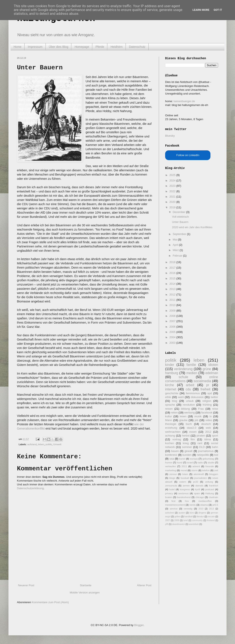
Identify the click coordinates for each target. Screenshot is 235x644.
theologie (171, 424)
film (193, 439)
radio (200, 462)
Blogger (139, 625)
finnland (211, 520)
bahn (215, 447)
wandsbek (194, 524)
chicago (200, 497)
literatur (200, 517)
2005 (173, 332)
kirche (170, 385)
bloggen (214, 474)
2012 (173, 295)
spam (197, 493)
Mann (169, 420)
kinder (170, 365)
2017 (173, 268)
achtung (170, 436)
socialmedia (202, 381)
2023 (173, 186)
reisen (169, 409)
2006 (173, 327)
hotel (172, 489)
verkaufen (171, 466)
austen (182, 513)
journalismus (206, 451)
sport (215, 436)
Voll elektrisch (180, 217)
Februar (178, 256)
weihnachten (173, 432)
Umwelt (57, 444)
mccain (211, 517)
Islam (185, 474)
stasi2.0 (191, 428)
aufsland (32, 444)
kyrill (198, 489)
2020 (173, 202)
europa (194, 459)
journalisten (201, 478)
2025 (173, 175)
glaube (183, 420)
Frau (201, 409)
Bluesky (170, 136)
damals (199, 485)
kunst (182, 459)
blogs (172, 478)
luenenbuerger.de (184, 101)
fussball (185, 478)
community (197, 520)
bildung (185, 409)
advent (196, 466)
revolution (189, 405)
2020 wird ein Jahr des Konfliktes (192, 227)
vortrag (177, 439)
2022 (173, 191)
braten (169, 497)
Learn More (201, 10)
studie (211, 462)
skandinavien (179, 524)
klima (207, 439)
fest (173, 501)
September (180, 234)
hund (180, 462)
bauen (175, 451)
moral (184, 470)
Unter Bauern (180, 222)
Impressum (35, 47)
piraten (201, 436)
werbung (189, 413)
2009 (173, 311)
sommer (187, 447)
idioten (213, 365)
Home (17, 47)
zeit (216, 470)
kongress (185, 489)
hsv (187, 501)
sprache (170, 405)
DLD (202, 447)
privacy (169, 493)
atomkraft (199, 474)
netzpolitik (203, 455)
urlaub (190, 401)
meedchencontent (175, 505)
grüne (207, 369)
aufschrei (170, 513)
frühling (207, 405)
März (176, 250)
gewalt (188, 451)
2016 (173, 273)
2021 (173, 197)
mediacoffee (205, 501)
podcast (210, 489)
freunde (210, 466)
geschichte (172, 393)
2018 (173, 262)
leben (41, 444)
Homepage (82, 47)
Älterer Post (144, 585)
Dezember (180, 212)
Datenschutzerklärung (30, 488)
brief (186, 520)
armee (186, 485)
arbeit (190, 385)
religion (207, 401)
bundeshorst (184, 497)
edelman (212, 373)
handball (188, 517)
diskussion (197, 397)
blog (175, 401)
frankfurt (214, 485)
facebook (207, 413)
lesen (183, 416)
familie (191, 365)
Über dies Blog (59, 47)
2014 (173, 284)
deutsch (206, 424)
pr (208, 385)
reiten (174, 413)
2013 (173, 289)
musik (198, 416)
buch (189, 424)
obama (204, 505)
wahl (181, 397)
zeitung (209, 482)
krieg (186, 443)
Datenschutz (137, 47)
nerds (193, 505)
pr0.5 (215, 505)
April (176, 245)
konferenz (171, 455)
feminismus (193, 393)
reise (215, 409)
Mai (175, 240)
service (174, 509)
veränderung (183, 369)
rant (200, 443)
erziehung (171, 428)
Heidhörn (117, 47)
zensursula (171, 485)
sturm (194, 470)
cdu (188, 389)
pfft (167, 524)
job (196, 420)
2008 (173, 316)
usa (172, 459)
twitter (214, 397)
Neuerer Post (26, 585)
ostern (183, 482)
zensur (173, 474)
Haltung (210, 493)
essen (193, 432)
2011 (173, 300)
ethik (168, 397)
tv (211, 416)
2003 (173, 343)
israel (190, 462)
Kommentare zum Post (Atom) (50, 602)
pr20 (196, 482)
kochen (170, 443)
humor (169, 462)
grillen (177, 517)
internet (171, 389)
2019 (173, 207)
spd (210, 393)
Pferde (100, 47)
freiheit (205, 389)
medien (192, 373)
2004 (173, 337)
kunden (187, 455)
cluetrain (213, 497)
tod (216, 455)
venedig (188, 509)
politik (49, 444)
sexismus (183, 493)
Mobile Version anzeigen (85, 593)
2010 (173, 305)
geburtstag (208, 459)
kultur (169, 416)
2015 (173, 278)
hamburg (172, 373)
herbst (186, 436)
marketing (171, 470)
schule (183, 377)
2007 (173, 321)
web (208, 428)
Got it (218, 10)
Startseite (86, 585)
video (209, 420)
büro (192, 513)
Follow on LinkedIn (188, 155)
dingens (202, 513)
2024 (173, 181)
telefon (206, 470)
